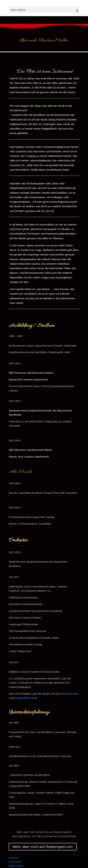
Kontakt (13, 858)
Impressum (15, 862)
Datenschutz (16, 866)
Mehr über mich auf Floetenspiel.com (43, 847)
